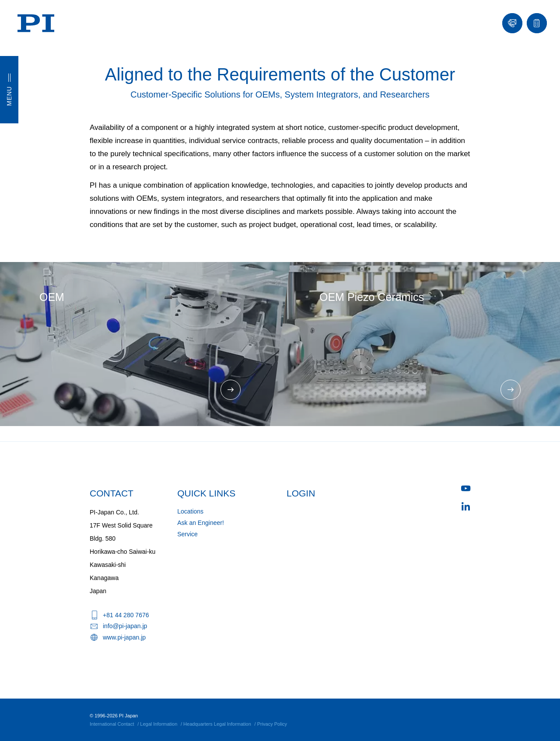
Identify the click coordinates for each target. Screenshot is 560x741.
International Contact (112, 724)
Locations (190, 511)
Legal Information (159, 724)
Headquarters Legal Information (217, 724)
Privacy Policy (272, 724)
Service (187, 534)
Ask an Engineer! (201, 523)
